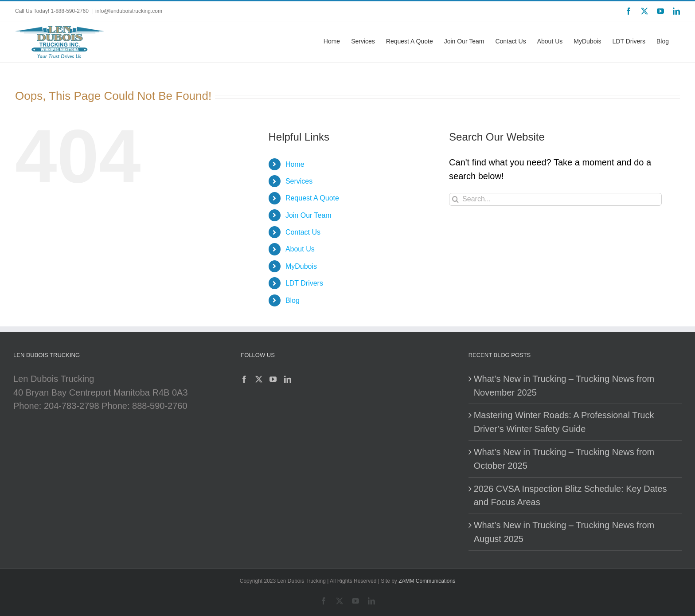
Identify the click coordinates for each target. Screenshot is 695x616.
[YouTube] (273, 379)
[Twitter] (259, 379)
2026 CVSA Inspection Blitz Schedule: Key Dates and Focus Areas (570, 496)
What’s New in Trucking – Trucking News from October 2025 (564, 459)
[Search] (455, 199)
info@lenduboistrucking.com (129, 11)
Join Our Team (308, 215)
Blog (293, 300)
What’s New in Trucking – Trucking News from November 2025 (564, 386)
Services (299, 181)
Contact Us (303, 232)
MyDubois (301, 266)
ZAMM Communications (427, 581)
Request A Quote (312, 198)
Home (295, 164)
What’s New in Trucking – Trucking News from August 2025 (564, 532)
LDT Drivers (304, 283)
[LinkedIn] (288, 379)
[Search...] (555, 199)
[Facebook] (244, 379)
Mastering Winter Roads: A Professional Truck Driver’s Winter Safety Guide (564, 422)
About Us (300, 249)
